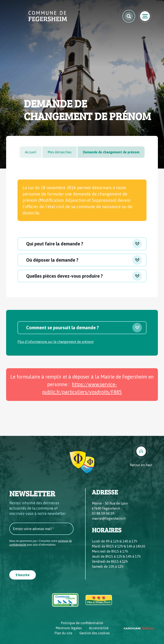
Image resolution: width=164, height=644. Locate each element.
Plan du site (63, 633)
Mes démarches (60, 152)
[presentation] (41, 557)
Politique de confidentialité (82, 623)
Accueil (31, 152)
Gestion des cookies (95, 633)
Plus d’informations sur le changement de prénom (56, 342)
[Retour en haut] (141, 456)
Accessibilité (99, 628)
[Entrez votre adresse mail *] (41, 529)
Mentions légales (69, 628)
